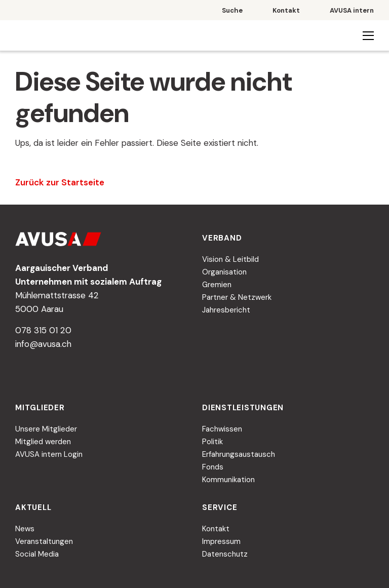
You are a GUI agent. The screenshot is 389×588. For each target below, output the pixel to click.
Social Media (37, 554)
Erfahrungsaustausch (239, 454)
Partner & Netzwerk (237, 297)
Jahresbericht (226, 310)
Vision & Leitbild (230, 259)
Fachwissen (222, 429)
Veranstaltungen (44, 541)
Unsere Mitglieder (46, 429)
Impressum (221, 541)
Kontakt (216, 529)
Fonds (213, 467)
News (25, 529)
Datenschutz (225, 554)
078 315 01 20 (43, 330)
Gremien (217, 285)
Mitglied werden (43, 442)
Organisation (224, 272)
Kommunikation (228, 480)
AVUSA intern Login (49, 454)
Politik (212, 442)
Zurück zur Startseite (60, 182)
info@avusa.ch (43, 344)
